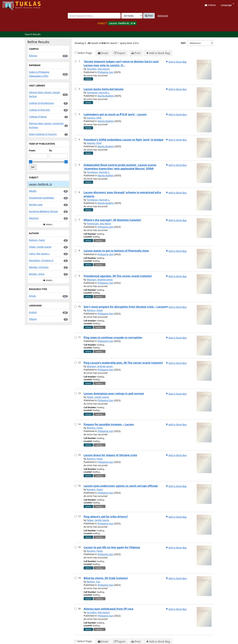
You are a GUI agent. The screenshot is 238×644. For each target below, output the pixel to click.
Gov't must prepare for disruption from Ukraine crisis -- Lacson (125, 307)
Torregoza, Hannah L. (98, 92)
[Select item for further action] (76, 61)
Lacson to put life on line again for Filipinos (112, 547)
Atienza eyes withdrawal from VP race (109, 609)
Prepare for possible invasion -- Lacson (109, 424)
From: (32, 150)
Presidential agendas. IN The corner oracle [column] (118, 276)
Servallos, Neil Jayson (98, 69)
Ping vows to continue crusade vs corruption (113, 337)
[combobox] (94, 16)
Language (227, 5)
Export (120, 53)
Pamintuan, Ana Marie (99, 224)
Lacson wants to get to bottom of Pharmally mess (116, 251)
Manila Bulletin (106, 96)
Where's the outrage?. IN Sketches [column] (112, 220)
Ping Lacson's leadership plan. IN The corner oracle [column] (123, 363)
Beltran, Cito (93, 582)
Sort (183, 43)
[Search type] (132, 16)
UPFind (11, 4)
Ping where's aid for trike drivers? (106, 517)
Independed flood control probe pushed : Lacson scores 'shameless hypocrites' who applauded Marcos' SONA (120, 167)
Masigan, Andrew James (100, 280)
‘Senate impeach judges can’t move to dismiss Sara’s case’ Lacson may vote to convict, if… (121, 63)
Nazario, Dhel (94, 118)
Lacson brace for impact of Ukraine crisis (110, 455)
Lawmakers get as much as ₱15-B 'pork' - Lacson (115, 114)
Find (149, 16)
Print (136, 53)
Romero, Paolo (95, 310)
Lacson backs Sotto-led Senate (104, 89)
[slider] (31, 162)
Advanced (163, 16)
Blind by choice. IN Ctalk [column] (106, 578)
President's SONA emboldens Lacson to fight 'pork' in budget (124, 140)
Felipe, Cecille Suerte (98, 397)
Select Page (85, 53)
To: (51, 150)
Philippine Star (105, 72)
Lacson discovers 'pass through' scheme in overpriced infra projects (122, 194)
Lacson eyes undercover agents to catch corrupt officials (121, 486)
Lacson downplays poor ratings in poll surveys (114, 393)
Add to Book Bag (158, 53)
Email (103, 53)
